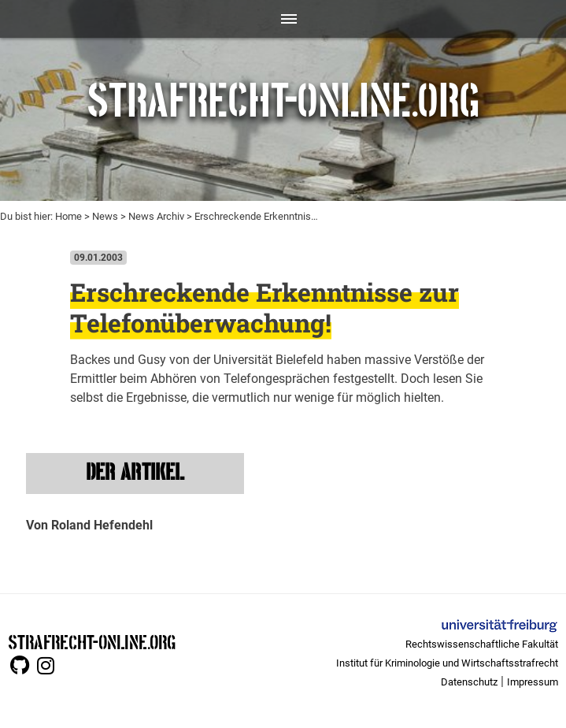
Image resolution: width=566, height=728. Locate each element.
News (105, 216)
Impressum (533, 682)
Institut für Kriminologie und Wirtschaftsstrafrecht (447, 663)
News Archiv (156, 216)
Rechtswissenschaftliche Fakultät (482, 644)
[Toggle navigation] (283, 19)
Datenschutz (469, 682)
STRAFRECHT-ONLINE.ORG (92, 641)
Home (68, 216)
